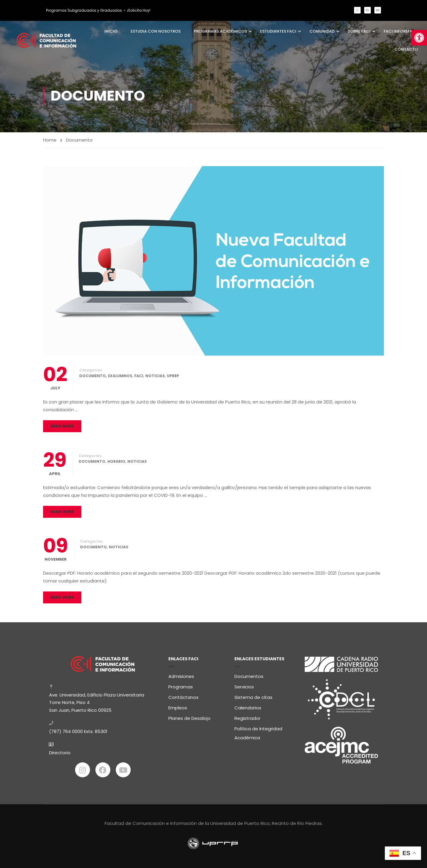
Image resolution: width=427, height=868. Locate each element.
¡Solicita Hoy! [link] (139, 10)
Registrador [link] (247, 718)
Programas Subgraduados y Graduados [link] (84, 10)
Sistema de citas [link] (253, 697)
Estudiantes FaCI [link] (278, 31)
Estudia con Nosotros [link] (156, 31)
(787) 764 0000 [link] (66, 731)
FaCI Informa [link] (398, 31)
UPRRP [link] (173, 376)
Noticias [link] (155, 376)
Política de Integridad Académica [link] (258, 733)
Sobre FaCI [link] (359, 31)
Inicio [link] (111, 31)
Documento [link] (93, 376)
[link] (419, 38)
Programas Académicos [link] (220, 31)
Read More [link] (62, 426)
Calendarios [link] (248, 707)
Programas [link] (181, 686)
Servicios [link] (244, 686)
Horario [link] (116, 462)
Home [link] (50, 140)
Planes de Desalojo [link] (189, 718)
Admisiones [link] (181, 676)
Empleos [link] (178, 707)
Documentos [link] (249, 676)
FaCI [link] (139, 376)
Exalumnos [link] (120, 376)
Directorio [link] (60, 752)
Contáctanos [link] (183, 697)
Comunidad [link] (322, 31)
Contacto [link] (406, 49)
